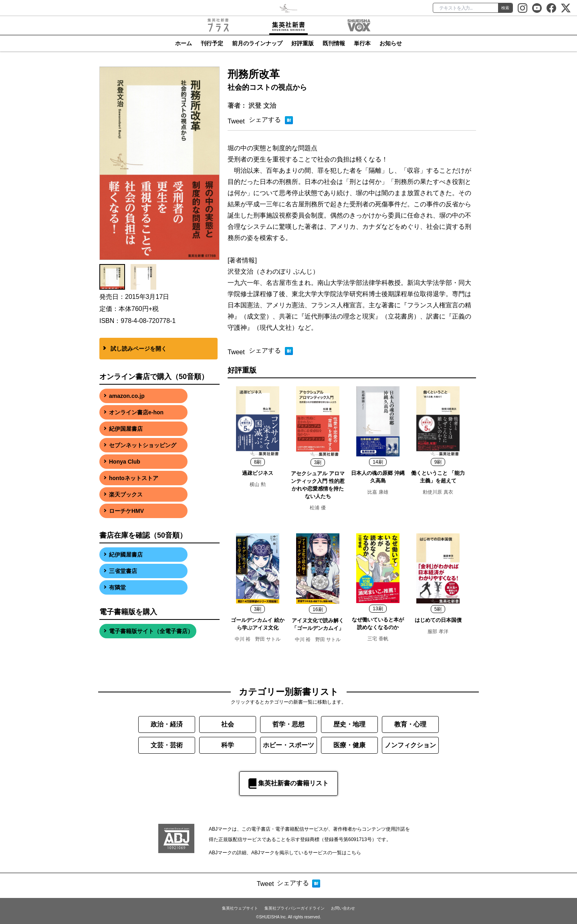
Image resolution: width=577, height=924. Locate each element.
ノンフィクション (410, 745)
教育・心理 (410, 724)
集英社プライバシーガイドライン (295, 908)
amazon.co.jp (127, 396)
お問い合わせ (343, 908)
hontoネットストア (134, 478)
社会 (228, 724)
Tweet (236, 121)
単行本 (362, 43)
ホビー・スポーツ (288, 745)
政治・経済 (167, 724)
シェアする (265, 120)
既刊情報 (334, 43)
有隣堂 (117, 587)
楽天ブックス (126, 494)
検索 (505, 8)
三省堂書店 (123, 571)
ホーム (184, 43)
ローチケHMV (126, 511)
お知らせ (391, 43)
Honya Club (125, 462)
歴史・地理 (349, 724)
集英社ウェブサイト (240, 908)
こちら (354, 853)
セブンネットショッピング (143, 445)
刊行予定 (212, 43)
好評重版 (303, 43)
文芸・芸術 (167, 745)
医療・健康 (349, 745)
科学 (228, 745)
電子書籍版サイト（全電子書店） (151, 631)
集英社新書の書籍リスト (288, 784)
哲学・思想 (288, 724)
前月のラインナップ (257, 43)
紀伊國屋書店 (126, 555)
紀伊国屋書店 (126, 429)
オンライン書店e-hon (136, 412)
